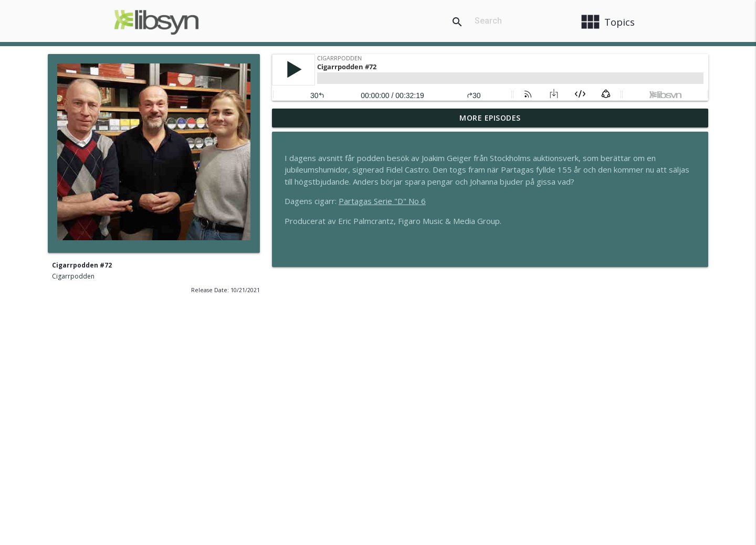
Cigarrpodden (73, 276)
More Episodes (490, 118)
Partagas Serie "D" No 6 (382, 201)
